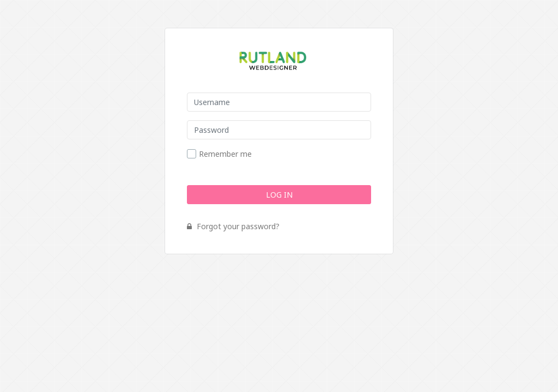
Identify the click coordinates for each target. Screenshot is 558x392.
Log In (279, 195)
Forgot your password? (233, 226)
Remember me (225, 154)
